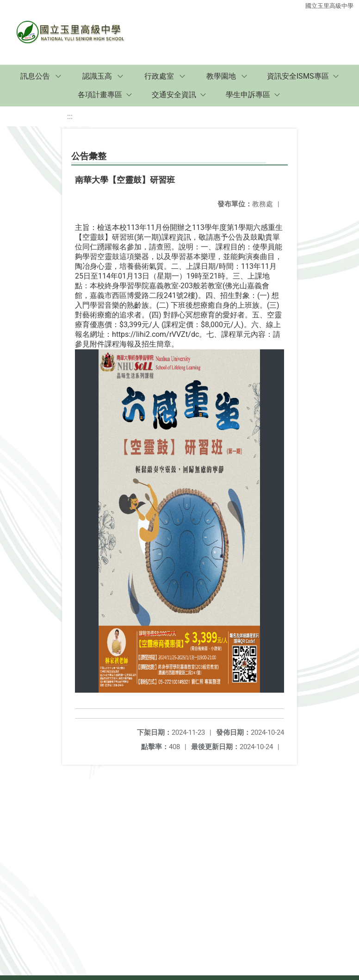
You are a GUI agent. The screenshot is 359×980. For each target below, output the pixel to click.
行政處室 (159, 76)
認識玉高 (97, 76)
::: (70, 116)
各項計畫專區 (100, 95)
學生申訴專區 (248, 95)
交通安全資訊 (174, 95)
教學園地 (221, 76)
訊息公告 (35, 76)
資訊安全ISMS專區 (298, 76)
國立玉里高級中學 (329, 6)
